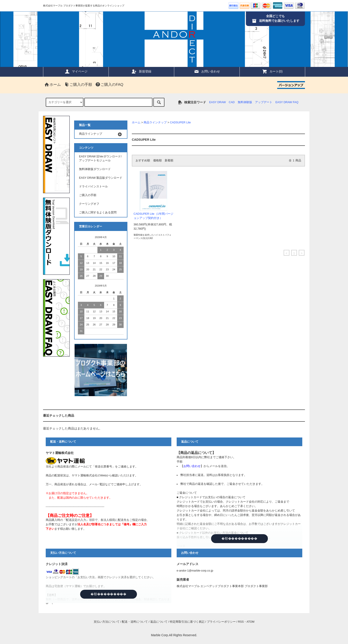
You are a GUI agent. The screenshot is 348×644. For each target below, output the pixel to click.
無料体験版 (245, 102)
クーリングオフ (89, 204)
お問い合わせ (207, 71)
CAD (232, 102)
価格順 (157, 160)
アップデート (264, 102)
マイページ (76, 71)
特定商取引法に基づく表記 (187, 622)
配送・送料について (135, 622)
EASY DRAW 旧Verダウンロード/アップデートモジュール (100, 159)
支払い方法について (107, 622)
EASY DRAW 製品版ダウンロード (101, 178)
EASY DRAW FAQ (287, 102)
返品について (159, 622)
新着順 (169, 160)
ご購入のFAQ (109, 85)
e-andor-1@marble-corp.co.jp (195, 571)
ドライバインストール (93, 187)
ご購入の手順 (78, 85)
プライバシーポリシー (221, 622)
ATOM (250, 622)
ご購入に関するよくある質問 (98, 213)
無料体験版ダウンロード (95, 169)
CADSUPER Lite (180, 122)
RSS (241, 622)
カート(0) (272, 71)
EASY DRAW (217, 102)
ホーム (52, 85)
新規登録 (141, 71)
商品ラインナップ (155, 122)
